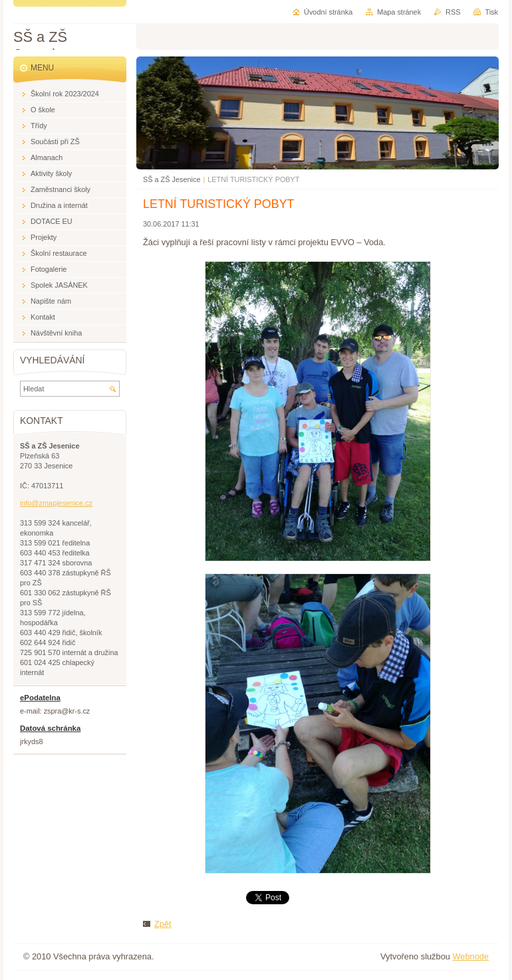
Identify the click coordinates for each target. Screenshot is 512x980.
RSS (453, 12)
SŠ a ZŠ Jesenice (172, 179)
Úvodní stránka (328, 12)
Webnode (470, 956)
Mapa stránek (399, 12)
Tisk (491, 12)
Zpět (163, 924)
